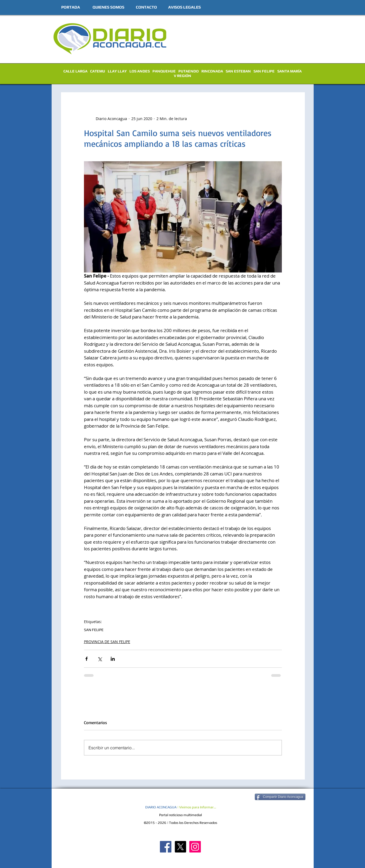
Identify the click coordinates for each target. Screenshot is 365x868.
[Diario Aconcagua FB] (166, 847)
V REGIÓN (182, 76)
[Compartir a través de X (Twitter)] (100, 659)
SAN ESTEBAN (238, 71)
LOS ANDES (140, 71)
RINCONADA (212, 71)
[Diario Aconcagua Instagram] (195, 847)
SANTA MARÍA (289, 71)
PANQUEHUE (164, 71)
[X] (180, 847)
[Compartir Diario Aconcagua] (280, 797)
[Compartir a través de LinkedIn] (113, 659)
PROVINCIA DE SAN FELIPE (107, 642)
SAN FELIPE (264, 71)
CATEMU (98, 71)
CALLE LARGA (75, 71)
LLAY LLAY (117, 71)
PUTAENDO (189, 71)
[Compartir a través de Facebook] (87, 659)
